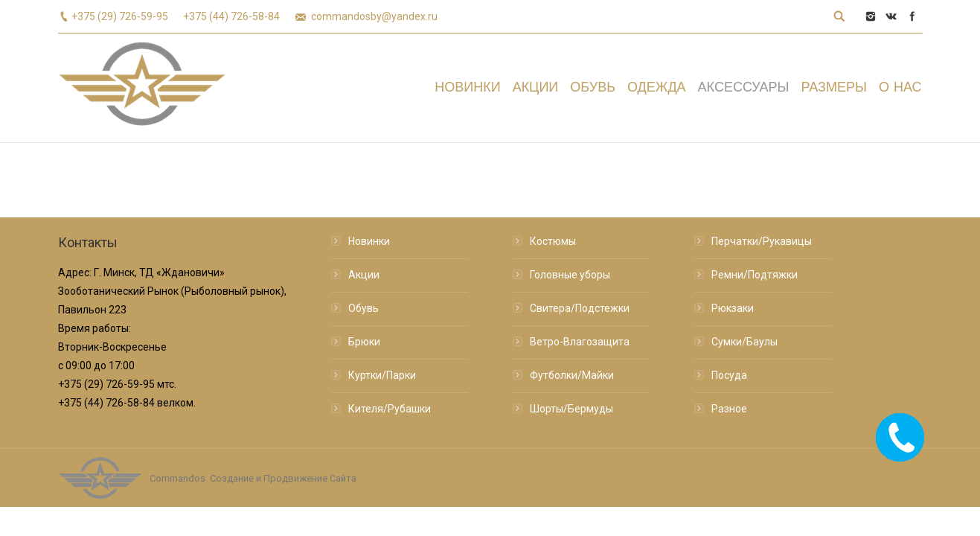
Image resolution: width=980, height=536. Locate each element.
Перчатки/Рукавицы (762, 241)
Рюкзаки (733, 308)
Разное (729, 409)
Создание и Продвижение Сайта (283, 478)
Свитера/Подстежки (580, 308)
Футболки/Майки (572, 375)
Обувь (364, 308)
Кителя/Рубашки (390, 409)
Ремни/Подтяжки (755, 275)
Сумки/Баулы (744, 342)
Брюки (364, 342)
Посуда (729, 375)
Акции (364, 275)
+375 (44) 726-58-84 (231, 16)
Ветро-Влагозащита (580, 342)
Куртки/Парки (382, 375)
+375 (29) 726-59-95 (120, 16)
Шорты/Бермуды (571, 409)
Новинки (369, 241)
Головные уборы (570, 275)
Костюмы (553, 241)
